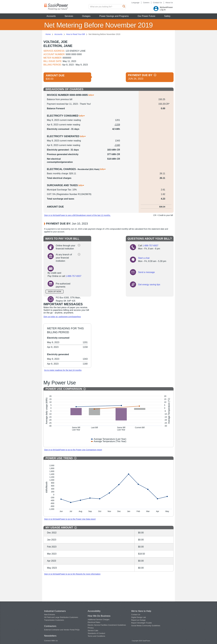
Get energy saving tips (149, 285)
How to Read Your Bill (75, 34)
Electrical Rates (94, 622)
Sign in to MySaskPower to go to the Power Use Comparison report (73, 450)
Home (48, 34)
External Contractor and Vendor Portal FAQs (62, 630)
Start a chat (144, 258)
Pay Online (53, 276)
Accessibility (94, 611)
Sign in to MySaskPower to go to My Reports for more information (72, 574)
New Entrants (50, 615)
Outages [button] (86, 16)
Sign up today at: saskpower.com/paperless (62, 317)
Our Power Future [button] (146, 16)
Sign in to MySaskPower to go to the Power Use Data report (70, 519)
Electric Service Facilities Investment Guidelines (107, 625)
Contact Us (157, 3)
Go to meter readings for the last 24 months (63, 370)
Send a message (146, 272)
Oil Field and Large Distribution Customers (61, 617)
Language (135, 3)
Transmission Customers (54, 620)
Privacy (91, 628)
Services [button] (69, 16)
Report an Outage (138, 620)
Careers (146, 3)
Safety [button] (167, 16)
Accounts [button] (51, 16)
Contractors (50, 626)
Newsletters (50, 636)
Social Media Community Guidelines (146, 626)
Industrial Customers (55, 611)
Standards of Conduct (96, 633)
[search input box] (107, 7)
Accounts (58, 34)
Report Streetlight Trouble (141, 623)
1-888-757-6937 (73, 276)
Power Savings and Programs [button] (114, 16)
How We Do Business (99, 616)
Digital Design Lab (139, 617)
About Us (169, 3)
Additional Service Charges (99, 619)
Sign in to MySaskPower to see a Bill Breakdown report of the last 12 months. (77, 215)
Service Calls (93, 631)
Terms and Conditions (96, 636)
